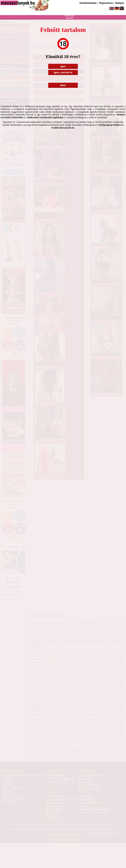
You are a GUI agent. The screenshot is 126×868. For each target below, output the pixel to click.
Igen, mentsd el (63, 72)
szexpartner (70, 11)
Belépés (120, 3)
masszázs (70, 15)
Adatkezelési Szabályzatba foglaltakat (45, 117)
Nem (63, 85)
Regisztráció (106, 3)
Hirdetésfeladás (88, 3)
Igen (63, 66)
